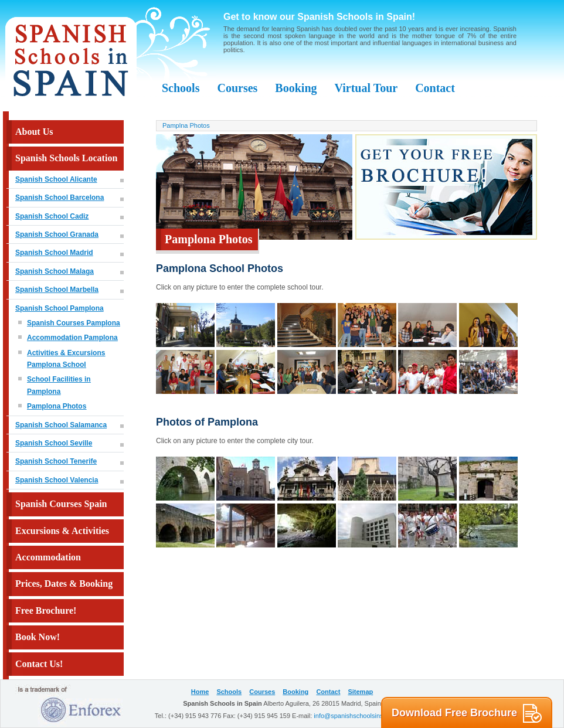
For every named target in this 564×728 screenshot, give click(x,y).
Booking (296, 88)
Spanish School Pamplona (60, 308)
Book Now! (38, 637)
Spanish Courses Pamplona (74, 323)
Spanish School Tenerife (56, 461)
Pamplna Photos (186, 125)
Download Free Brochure (467, 713)
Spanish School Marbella (57, 290)
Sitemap (360, 692)
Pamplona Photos (57, 406)
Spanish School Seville (54, 443)
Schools (181, 88)
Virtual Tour (366, 88)
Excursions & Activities (62, 531)
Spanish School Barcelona (60, 198)
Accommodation (48, 557)
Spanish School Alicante (56, 179)
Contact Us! (39, 664)
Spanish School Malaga (55, 271)
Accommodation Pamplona (72, 338)
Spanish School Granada (57, 234)
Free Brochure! (46, 610)
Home (200, 692)
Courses (237, 88)
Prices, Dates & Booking (64, 584)
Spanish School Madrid (54, 253)
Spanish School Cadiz (52, 216)
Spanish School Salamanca (61, 425)
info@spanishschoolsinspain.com (361, 716)
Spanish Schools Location (66, 158)
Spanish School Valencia (57, 480)
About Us (34, 132)
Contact (435, 88)
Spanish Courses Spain (61, 504)
